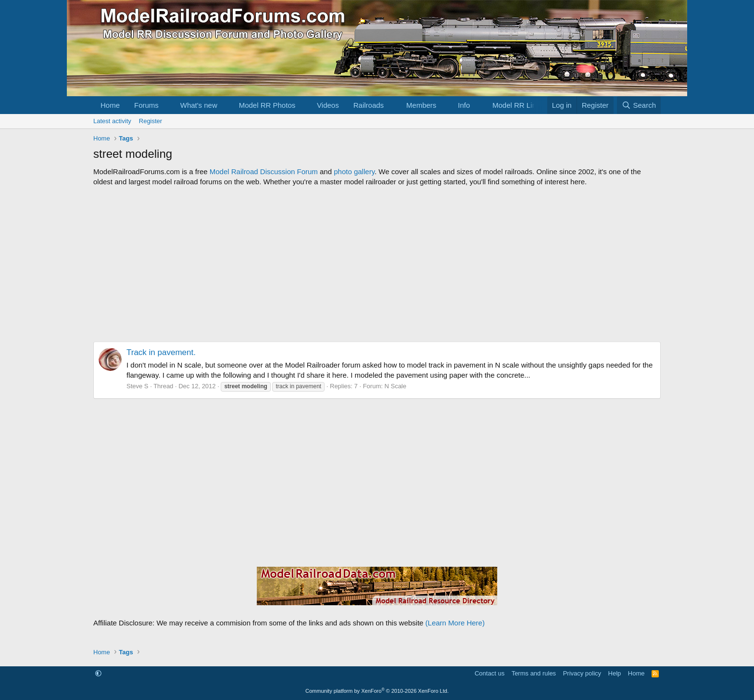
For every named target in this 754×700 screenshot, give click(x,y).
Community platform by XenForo (377, 691)
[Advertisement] (377, 264)
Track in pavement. (161, 352)
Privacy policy (582, 673)
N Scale (395, 386)
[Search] (639, 105)
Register (151, 121)
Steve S (138, 386)
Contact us (490, 673)
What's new (199, 105)
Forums (146, 105)
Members (421, 105)
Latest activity (112, 121)
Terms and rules (534, 673)
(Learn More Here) (455, 623)
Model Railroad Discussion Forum (264, 172)
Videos (328, 105)
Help (615, 673)
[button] (166, 105)
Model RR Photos (267, 105)
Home (110, 105)
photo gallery (354, 172)
